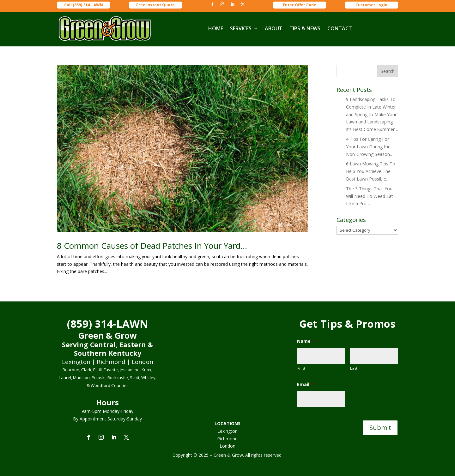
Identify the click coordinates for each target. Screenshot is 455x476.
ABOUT (274, 28)
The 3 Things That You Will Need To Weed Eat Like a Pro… (370, 196)
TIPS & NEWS (305, 28)
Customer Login (371, 5)
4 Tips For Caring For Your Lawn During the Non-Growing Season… (370, 147)
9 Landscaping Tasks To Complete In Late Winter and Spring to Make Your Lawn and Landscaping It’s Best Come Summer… (372, 114)
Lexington (227, 431)
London (227, 446)
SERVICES (241, 28)
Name (306, 341)
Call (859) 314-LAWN (84, 5)
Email (306, 384)
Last (354, 368)
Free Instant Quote (155, 5)
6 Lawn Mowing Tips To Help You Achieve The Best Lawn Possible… (371, 171)
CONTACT (340, 28)
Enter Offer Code (300, 5)
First (301, 368)
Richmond (227, 439)
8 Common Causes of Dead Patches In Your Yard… (152, 246)
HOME (216, 28)
